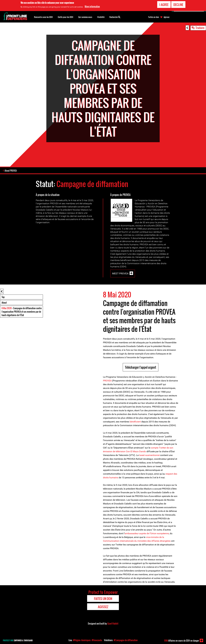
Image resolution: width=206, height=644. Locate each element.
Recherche (115, 17)
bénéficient (135, 422)
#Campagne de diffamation (126, 640)
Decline (178, 4)
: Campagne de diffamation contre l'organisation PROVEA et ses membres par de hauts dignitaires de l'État (22, 312)
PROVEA (107, 381)
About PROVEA (11, 171)
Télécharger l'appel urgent (141, 367)
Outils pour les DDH (65, 17)
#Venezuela (97, 640)
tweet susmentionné (149, 455)
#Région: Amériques (82, 640)
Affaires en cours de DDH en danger (182, 641)
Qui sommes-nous (85, 17)
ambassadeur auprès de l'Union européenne (147, 533)
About (4, 303)
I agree (164, 4)
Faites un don (154, 17)
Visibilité (101, 17)
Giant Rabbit (113, 624)
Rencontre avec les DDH (43, 17)
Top (3, 297)
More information (92, 6)
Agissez (167, 17)
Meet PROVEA (120, 273)
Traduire (200, 28)
